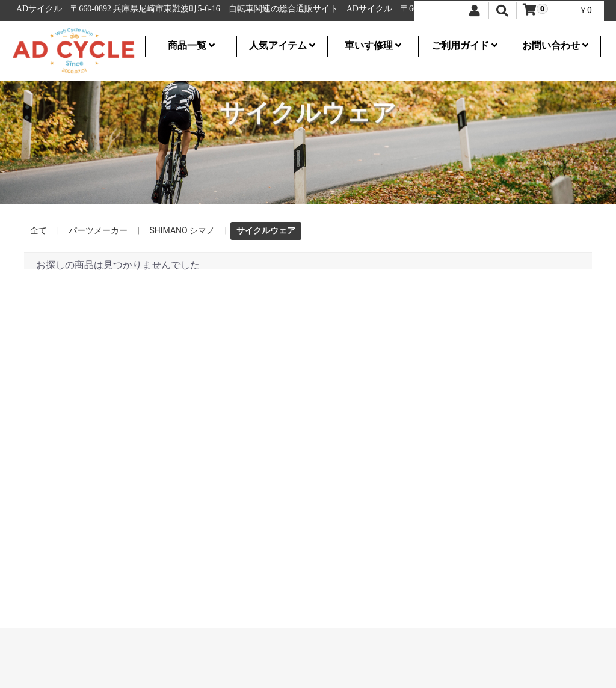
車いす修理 (373, 45)
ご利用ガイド (464, 45)
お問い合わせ (555, 45)
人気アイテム (282, 45)
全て (38, 230)
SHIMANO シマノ (182, 230)
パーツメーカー (98, 230)
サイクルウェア (266, 230)
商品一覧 (191, 45)
